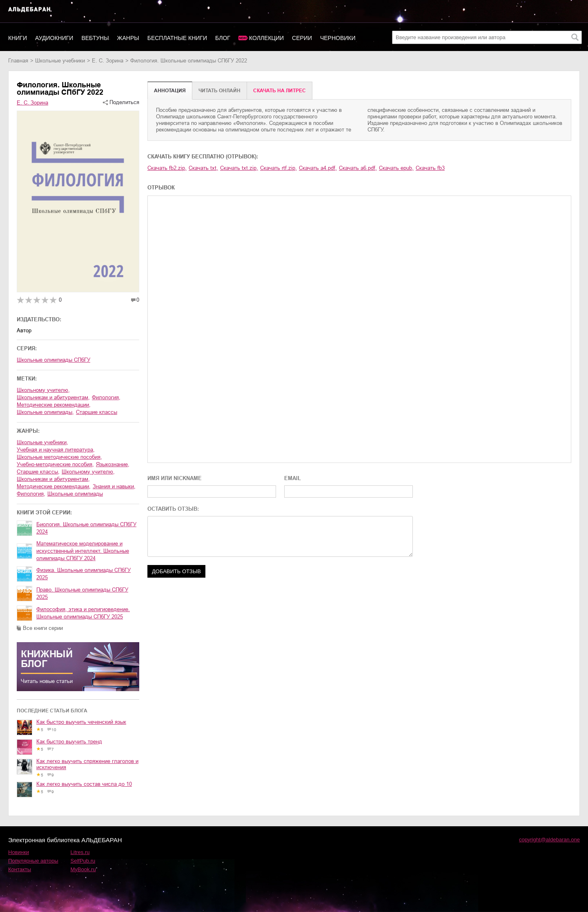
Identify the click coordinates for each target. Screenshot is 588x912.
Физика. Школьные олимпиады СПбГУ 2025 (84, 574)
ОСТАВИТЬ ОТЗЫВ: (173, 509)
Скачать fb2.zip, (167, 168)
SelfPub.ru (83, 861)
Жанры (128, 38)
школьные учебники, (42, 442)
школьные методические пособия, (59, 457)
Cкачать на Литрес (280, 91)
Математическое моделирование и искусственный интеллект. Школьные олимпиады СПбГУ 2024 (83, 551)
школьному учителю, (43, 390)
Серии (302, 38)
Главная (18, 61)
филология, (106, 397)
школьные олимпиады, (45, 412)
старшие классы (97, 412)
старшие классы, (38, 472)
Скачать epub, (396, 168)
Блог (223, 38)
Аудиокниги (54, 38)
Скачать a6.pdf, (358, 168)
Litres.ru (80, 852)
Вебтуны (95, 38)
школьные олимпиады (75, 494)
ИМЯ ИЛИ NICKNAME (175, 478)
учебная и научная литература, (56, 450)
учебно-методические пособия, (55, 464)
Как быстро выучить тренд (69, 742)
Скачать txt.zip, (239, 168)
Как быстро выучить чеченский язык (81, 722)
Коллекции (266, 38)
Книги (18, 38)
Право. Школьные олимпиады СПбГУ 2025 (82, 593)
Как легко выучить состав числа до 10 (84, 784)
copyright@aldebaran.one (549, 840)
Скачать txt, (203, 168)
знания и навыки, (114, 486)
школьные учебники (60, 61)
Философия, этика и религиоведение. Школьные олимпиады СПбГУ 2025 (83, 613)
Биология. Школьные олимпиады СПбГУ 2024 (86, 528)
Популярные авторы (33, 861)
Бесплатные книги (177, 38)
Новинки (19, 852)
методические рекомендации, (54, 405)
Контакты (20, 869)
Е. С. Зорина (108, 61)
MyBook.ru (83, 869)
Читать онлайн (219, 91)
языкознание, (113, 464)
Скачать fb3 (430, 168)
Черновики (338, 38)
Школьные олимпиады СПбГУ (53, 360)
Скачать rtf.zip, (278, 168)
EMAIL (293, 478)
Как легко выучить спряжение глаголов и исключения (87, 764)
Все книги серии (43, 628)
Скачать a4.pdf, (318, 168)
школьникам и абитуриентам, (53, 397)
